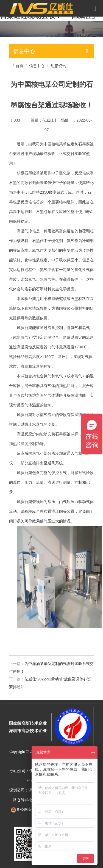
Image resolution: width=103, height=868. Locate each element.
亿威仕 (48, 120)
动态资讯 (58, 66)
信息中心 (37, 66)
